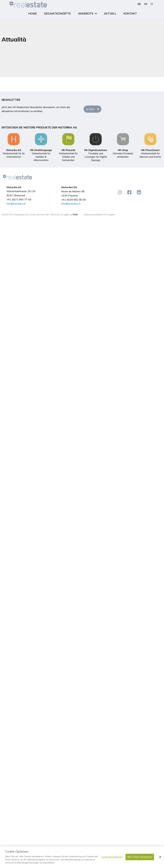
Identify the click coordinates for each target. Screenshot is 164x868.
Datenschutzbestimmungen (99, 215)
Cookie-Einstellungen (112, 857)
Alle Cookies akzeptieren (140, 857)
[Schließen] (160, 857)
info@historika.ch (16, 204)
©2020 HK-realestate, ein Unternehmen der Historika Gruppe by (37, 215)
